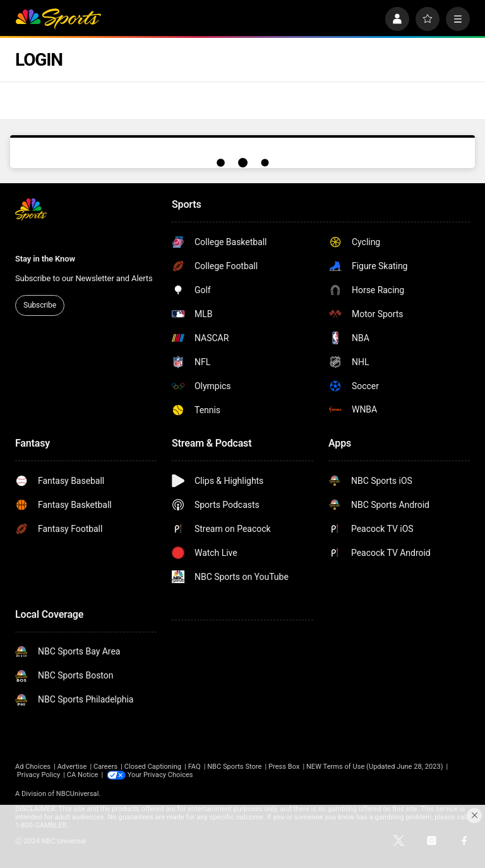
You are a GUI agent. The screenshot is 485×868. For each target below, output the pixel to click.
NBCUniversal (78, 794)
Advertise (72, 767)
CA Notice (83, 775)
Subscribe (40, 305)
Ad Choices (33, 767)
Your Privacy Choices (160, 775)
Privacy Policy (39, 775)
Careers (105, 767)
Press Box (284, 767)
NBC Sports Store (234, 767)
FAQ (195, 767)
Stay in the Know (45, 259)
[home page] (58, 19)
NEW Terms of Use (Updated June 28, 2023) (375, 767)
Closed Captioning (153, 767)
